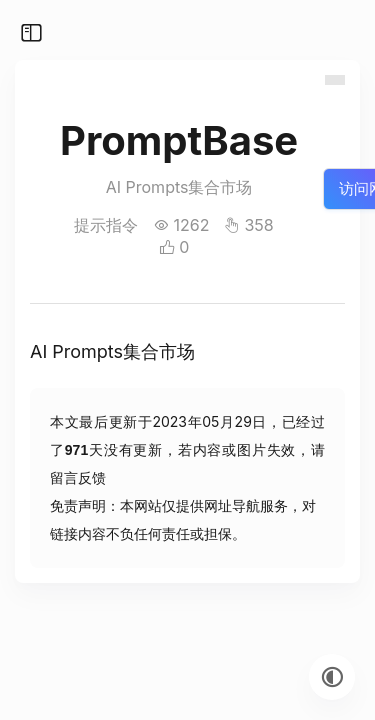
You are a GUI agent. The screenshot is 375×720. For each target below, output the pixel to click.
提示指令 (106, 225)
